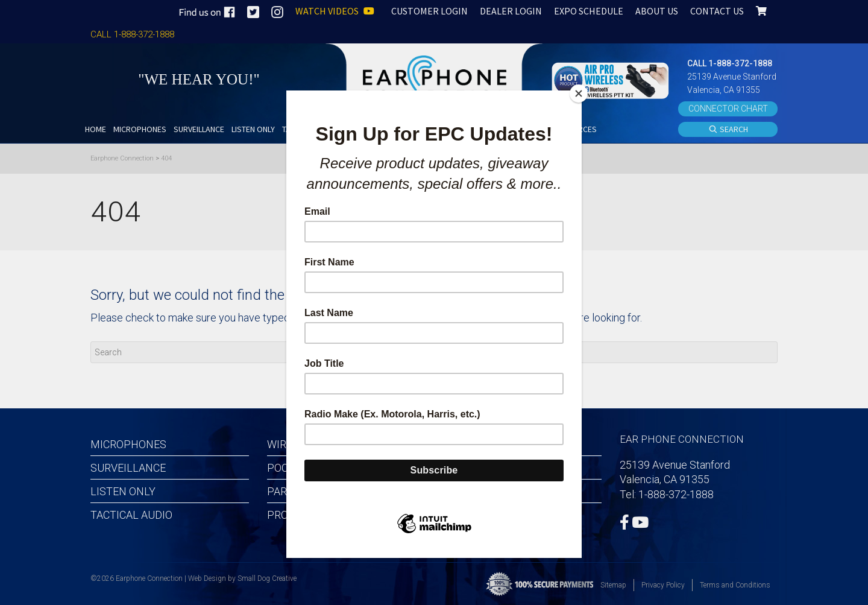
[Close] (579, 93)
